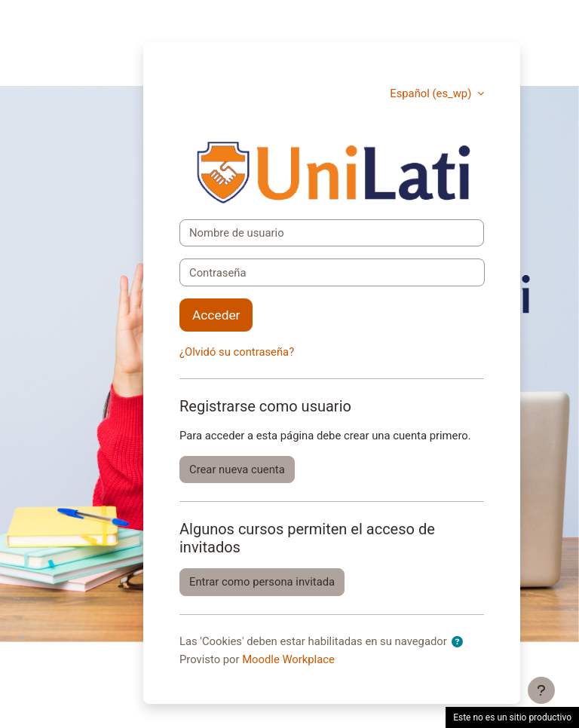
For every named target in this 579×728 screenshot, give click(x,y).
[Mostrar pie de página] (541, 690)
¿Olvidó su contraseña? (237, 352)
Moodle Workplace (288, 659)
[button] (460, 642)
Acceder (216, 315)
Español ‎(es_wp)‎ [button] (432, 93)
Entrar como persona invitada (262, 582)
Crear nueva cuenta (237, 470)
